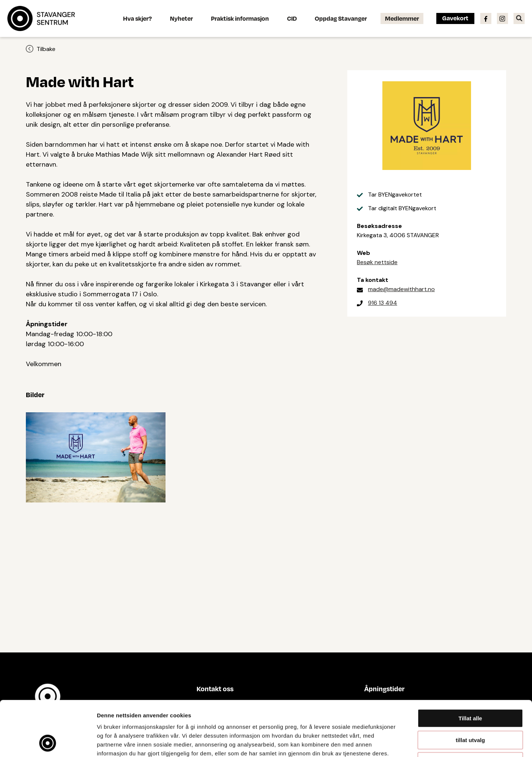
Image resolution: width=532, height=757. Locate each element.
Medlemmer (402, 18)
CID (292, 18)
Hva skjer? (137, 18)
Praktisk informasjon (240, 18)
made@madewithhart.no (401, 289)
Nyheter (181, 18)
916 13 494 (383, 303)
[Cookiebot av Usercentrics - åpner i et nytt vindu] (48, 743)
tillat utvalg (470, 688)
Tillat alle (470, 667)
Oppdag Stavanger (341, 18)
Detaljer (393, 742)
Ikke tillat (470, 710)
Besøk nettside (377, 262)
